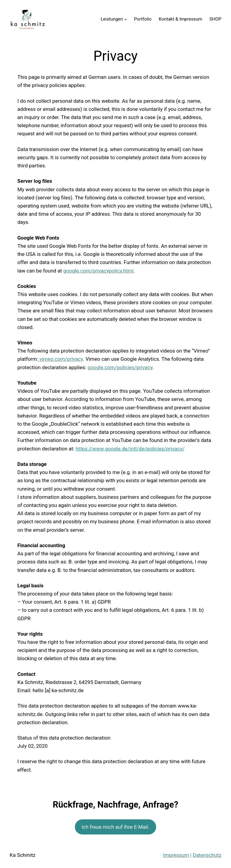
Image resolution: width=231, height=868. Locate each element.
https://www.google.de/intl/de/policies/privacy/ (130, 449)
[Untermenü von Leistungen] (125, 19)
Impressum (176, 855)
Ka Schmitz (23, 855)
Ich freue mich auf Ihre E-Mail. (115, 827)
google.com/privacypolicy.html (98, 271)
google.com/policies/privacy (120, 367)
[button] (10, 9)
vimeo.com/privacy (60, 359)
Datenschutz (207, 855)
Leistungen (112, 19)
